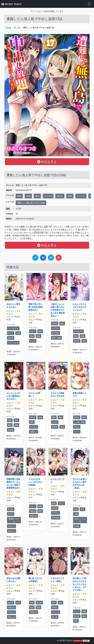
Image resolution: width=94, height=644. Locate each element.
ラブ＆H (48, 196)
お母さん (34, 432)
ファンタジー (13, 328)
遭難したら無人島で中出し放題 (31, 203)
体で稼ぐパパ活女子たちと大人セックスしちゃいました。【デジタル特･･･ (79, 584)
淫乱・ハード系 (80, 520)
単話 (28, 196)
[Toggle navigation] (89, 4)
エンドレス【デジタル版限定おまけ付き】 (13, 396)
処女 (40, 417)
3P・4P (17, 28)
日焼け (55, 607)
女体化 (77, 526)
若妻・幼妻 (56, 338)
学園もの (34, 516)
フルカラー (78, 331)
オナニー (12, 526)
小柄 (76, 514)
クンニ (11, 333)
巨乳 (84, 417)
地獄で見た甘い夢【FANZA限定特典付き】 (36, 307)
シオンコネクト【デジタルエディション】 (79, 307)
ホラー (33, 331)
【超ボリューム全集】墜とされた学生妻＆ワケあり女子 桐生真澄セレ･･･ (58, 310)
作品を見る (47, 162)
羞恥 (19, 196)
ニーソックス (13, 343)
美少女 (60, 196)
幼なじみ (12, 617)
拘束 (40, 331)
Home (8, 28)
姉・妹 (55, 617)
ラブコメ (56, 328)
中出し (77, 427)
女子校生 (56, 518)
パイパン (81, 196)
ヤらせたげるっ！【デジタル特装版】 (35, 482)
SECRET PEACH (12, 4)
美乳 (37, 196)
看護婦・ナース (14, 520)
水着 (70, 196)
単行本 (11, 338)
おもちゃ (12, 531)
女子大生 (56, 333)
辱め (32, 336)
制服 (18, 333)
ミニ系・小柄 (79, 422)
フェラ (77, 432)
